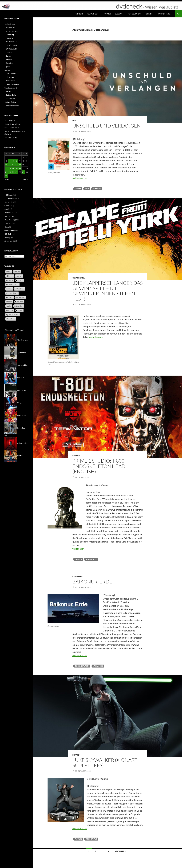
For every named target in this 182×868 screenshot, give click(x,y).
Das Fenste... (22, 390)
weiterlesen (80, 178)
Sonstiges (10, 63)
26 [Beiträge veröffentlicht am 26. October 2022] (13, 172)
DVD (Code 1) (11, 49)
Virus (19, 403)
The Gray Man (10, 121)
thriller (20, 280)
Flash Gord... (22, 415)
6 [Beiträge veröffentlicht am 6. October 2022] (17, 161)
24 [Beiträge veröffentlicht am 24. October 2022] (6, 172)
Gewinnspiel (79, 278)
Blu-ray (7, 202)
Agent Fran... (22, 352)
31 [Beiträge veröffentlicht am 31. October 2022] (6, 176)
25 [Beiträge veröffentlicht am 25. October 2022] (10, 172)
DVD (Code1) (10, 220)
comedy (10, 280)
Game (7, 227)
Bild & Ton (10, 77)
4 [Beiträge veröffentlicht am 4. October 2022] (10, 161)
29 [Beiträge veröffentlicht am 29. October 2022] (23, 172)
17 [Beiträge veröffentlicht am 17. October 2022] (6, 168)
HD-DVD (9, 59)
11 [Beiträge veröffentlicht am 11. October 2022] (10, 165)
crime (9, 289)
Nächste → (121, 851)
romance (97, 189)
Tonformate (11, 81)
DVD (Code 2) (11, 45)
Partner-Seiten (165, 14)
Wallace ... (21, 456)
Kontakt (149, 14)
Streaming (78, 577)
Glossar (118, 14)
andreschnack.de (13, 106)
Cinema (9, 52)
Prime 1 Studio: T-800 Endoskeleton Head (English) (99, 466)
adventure (20, 289)
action (19, 276)
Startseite (79, 14)
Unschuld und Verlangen (107, 126)
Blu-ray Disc (11, 28)
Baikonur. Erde (92, 582)
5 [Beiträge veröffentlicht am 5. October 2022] (13, 161)
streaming (98, 666)
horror (9, 302)
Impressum (10, 98)
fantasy (10, 297)
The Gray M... (23, 340)
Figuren (107, 14)
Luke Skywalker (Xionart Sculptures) (105, 763)
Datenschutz (11, 95)
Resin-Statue (91, 559)
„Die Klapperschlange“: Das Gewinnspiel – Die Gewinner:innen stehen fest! (108, 291)
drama (78, 189)
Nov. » (25, 179)
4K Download (11, 42)
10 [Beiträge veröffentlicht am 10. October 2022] (6, 165)
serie (9, 306)
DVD (74, 121)
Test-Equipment (134, 14)
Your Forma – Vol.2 (12, 128)
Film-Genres (11, 74)
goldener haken (13, 315)
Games (9, 56)
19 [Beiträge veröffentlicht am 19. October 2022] (13, 168)
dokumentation (82, 666)
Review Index (93, 14)
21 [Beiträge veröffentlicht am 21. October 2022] (20, 168)
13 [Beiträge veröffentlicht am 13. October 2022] (16, 165)
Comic (7, 209)
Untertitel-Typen (12, 84)
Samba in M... (22, 378)
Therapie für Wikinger (13, 124)
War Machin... (23, 365)
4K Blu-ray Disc (12, 31)
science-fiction (12, 293)
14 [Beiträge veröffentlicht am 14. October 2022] (20, 165)
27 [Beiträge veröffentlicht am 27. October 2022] (16, 172)
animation (21, 297)
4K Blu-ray (9, 195)
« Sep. (7, 179)
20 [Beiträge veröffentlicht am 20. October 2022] (16, 168)
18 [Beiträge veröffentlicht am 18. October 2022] (10, 168)
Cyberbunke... (23, 443)
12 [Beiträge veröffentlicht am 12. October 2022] (13, 165)
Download (10, 38)
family (20, 310)
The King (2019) (11, 137)
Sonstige (8, 237)
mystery (10, 310)
